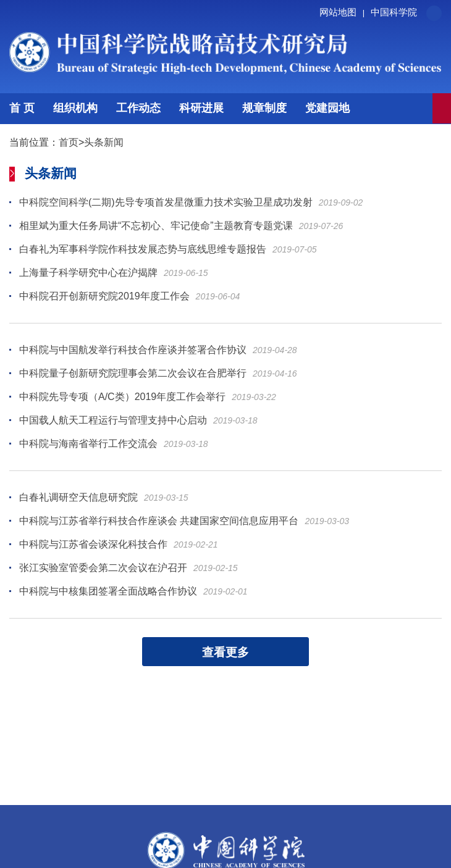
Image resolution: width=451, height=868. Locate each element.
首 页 (22, 108)
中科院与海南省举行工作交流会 (88, 444)
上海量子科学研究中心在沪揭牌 (88, 273)
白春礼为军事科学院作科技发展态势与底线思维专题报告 (143, 249)
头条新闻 (104, 142)
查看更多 (225, 652)
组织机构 (75, 108)
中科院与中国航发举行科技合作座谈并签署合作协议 (133, 350)
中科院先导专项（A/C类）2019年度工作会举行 (122, 397)
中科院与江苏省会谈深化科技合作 (93, 544)
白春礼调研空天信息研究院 (78, 497)
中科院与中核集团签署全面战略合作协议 (108, 591)
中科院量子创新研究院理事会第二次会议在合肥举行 (133, 373)
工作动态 (138, 108)
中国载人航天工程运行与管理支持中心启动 (113, 420)
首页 (69, 142)
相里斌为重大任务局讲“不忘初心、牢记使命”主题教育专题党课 (156, 226)
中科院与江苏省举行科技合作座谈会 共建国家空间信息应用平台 (159, 521)
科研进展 (201, 108)
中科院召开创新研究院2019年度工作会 (104, 296)
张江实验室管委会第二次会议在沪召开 (103, 568)
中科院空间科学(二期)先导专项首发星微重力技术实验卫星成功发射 (166, 202)
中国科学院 (394, 12)
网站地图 (344, 12)
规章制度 (264, 108)
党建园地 (327, 108)
